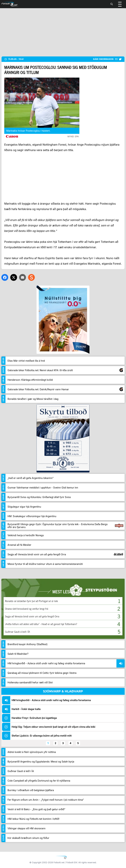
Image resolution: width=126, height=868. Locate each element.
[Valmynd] (120, 4)
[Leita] (112, 4)
